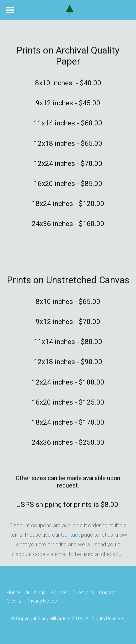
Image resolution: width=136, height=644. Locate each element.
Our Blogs (35, 593)
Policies (59, 593)
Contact (70, 535)
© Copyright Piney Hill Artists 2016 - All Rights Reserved (68, 619)
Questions (83, 593)
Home (13, 593)
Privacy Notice (41, 601)
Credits (14, 601)
